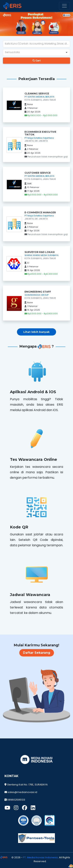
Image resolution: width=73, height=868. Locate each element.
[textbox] (36, 44)
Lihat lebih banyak (36, 332)
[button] (67, 52)
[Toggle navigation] (64, 6)
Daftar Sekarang (36, 653)
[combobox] (33, 52)
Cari (37, 61)
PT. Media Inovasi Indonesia (40, 857)
